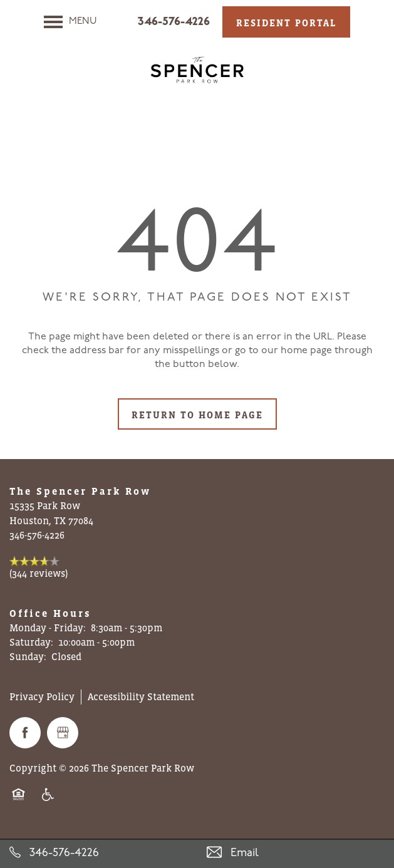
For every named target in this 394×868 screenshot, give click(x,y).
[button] (286, 22)
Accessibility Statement (141, 696)
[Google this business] (63, 733)
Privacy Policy (42, 696)
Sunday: (28, 656)
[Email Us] (296, 853)
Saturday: (31, 642)
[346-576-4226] (99, 853)
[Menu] (70, 22)
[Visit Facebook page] (25, 733)
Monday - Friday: (48, 628)
